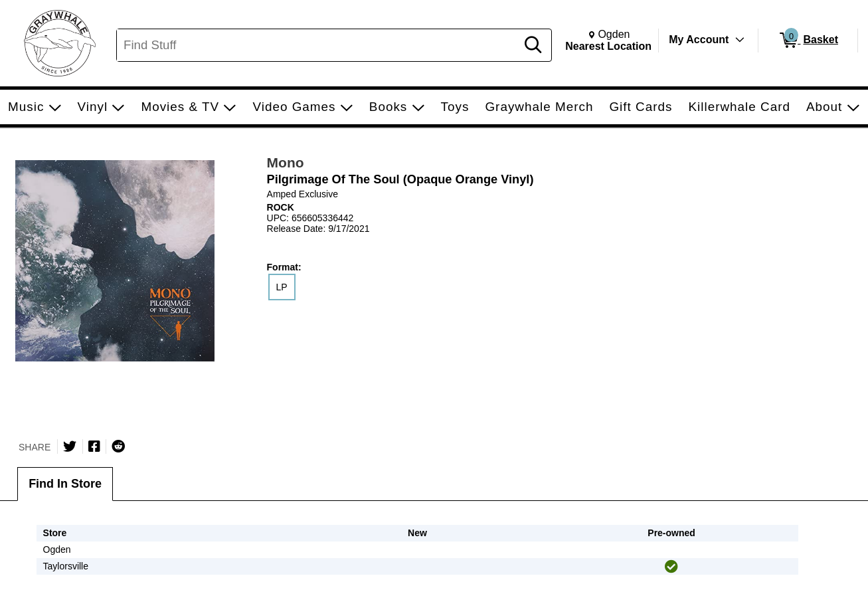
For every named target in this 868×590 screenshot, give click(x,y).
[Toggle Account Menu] (740, 40)
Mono (286, 162)
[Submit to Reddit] (118, 446)
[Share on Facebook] (94, 446)
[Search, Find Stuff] (318, 45)
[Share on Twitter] (70, 446)
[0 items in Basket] (808, 41)
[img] (671, 567)
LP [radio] (282, 287)
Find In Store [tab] (65, 484)
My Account (699, 40)
